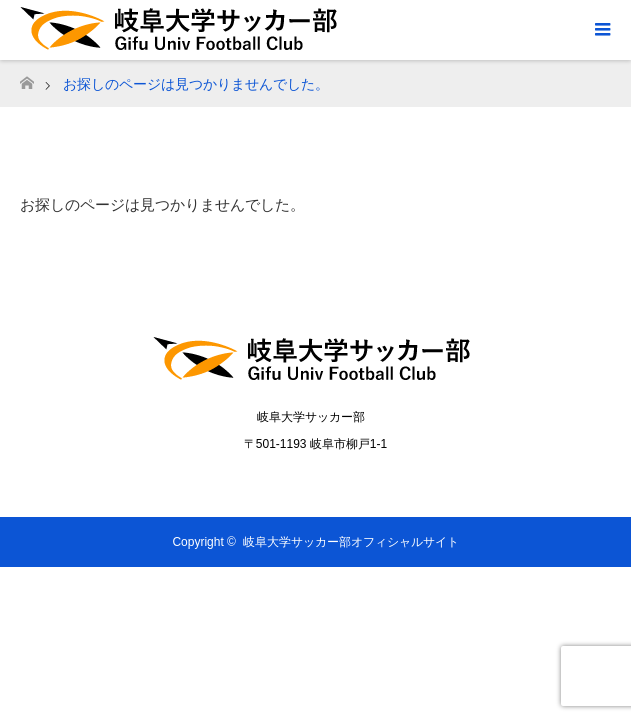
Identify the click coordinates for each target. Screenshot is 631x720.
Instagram (336, 480)
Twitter (295, 480)
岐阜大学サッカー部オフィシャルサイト (351, 542)
